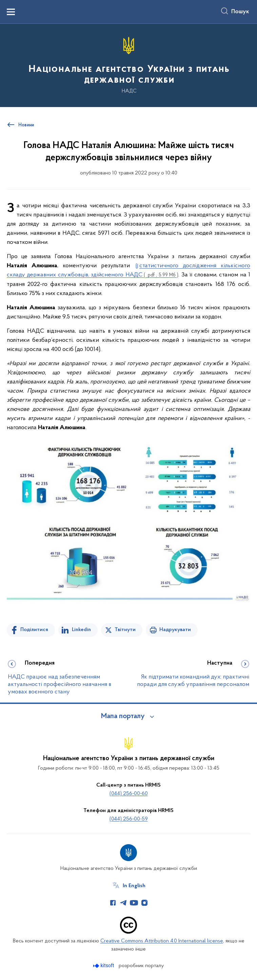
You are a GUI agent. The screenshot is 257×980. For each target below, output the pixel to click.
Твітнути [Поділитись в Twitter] (125, 630)
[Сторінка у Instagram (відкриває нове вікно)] (144, 903)
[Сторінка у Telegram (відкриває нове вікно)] (123, 903)
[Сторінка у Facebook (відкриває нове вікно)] (113, 903)
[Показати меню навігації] (11, 12)
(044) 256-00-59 (129, 819)
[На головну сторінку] (128, 65)
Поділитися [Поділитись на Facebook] (34, 630)
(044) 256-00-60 (129, 794)
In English (134, 886)
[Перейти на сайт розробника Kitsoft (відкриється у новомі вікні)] (104, 966)
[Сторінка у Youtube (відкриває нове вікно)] (134, 903)
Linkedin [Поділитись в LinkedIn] (81, 630)
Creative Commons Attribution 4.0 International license (162, 941)
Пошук (240, 12)
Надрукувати (175, 630)
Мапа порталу (123, 716)
